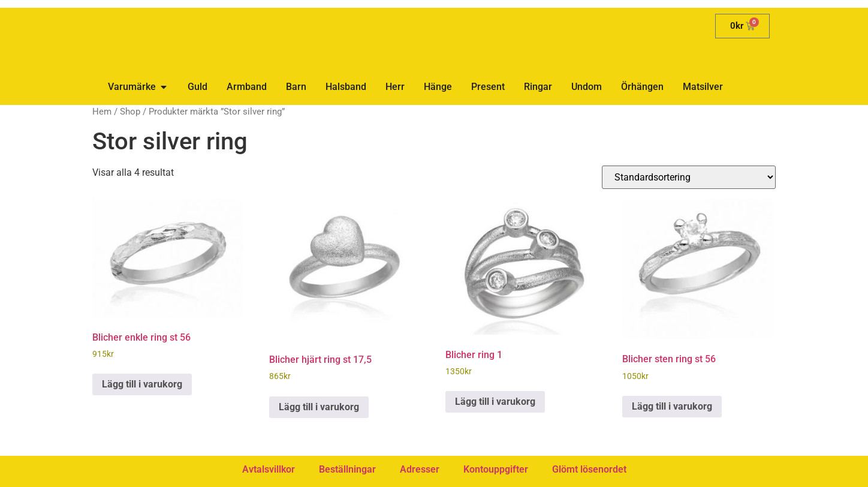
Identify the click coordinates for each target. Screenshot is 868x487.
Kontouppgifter (496, 469)
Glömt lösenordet (589, 469)
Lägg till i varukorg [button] (142, 384)
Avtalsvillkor (269, 469)
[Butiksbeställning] (689, 177)
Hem (102, 112)
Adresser (420, 469)
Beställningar (347, 469)
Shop (130, 112)
